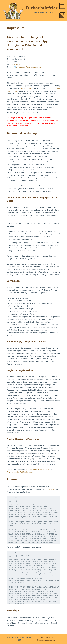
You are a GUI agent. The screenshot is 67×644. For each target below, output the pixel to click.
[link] (62, 6)
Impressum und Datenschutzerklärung (46, 639)
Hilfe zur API (26, 88)
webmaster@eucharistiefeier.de (29, 67)
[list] (62, 5)
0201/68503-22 (16, 64)
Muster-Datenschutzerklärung (38, 469)
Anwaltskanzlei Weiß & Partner (20, 472)
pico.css (51, 489)
